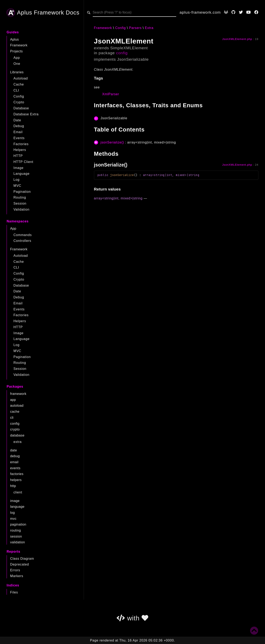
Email (18, 132)
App (17, 58)
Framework (19, 45)
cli (12, 418)
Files (14, 592)
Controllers (22, 241)
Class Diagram (22, 559)
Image (18, 168)
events (15, 468)
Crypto (19, 102)
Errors (15, 570)
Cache (19, 84)
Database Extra (26, 114)
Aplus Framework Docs (43, 13)
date (14, 450)
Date (17, 120)
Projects (16, 51)
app (13, 400)
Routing (20, 197)
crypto (15, 429)
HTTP (18, 156)
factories (17, 474)
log (13, 513)
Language (22, 174)
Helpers (20, 150)
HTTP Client (23, 162)
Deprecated (20, 564)
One (17, 64)
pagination (18, 524)
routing (16, 530)
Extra (149, 28)
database (17, 435)
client (18, 492)
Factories (21, 144)
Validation (21, 209)
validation (18, 542)
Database (21, 108)
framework (18, 394)
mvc (13, 519)
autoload (17, 406)
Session (20, 203)
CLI (16, 90)
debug (15, 456)
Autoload (21, 78)
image (15, 501)
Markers (17, 576)
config (15, 424)
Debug (19, 126)
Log (16, 180)
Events (19, 138)
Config (19, 96)
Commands (23, 235)
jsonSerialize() (112, 142)
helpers (16, 480)
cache (15, 412)
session (16, 536)
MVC (17, 186)
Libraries (17, 72)
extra (18, 442)
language (17, 507)
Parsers (135, 28)
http (13, 486)
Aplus (14, 39)
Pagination (22, 192)
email (14, 462)
